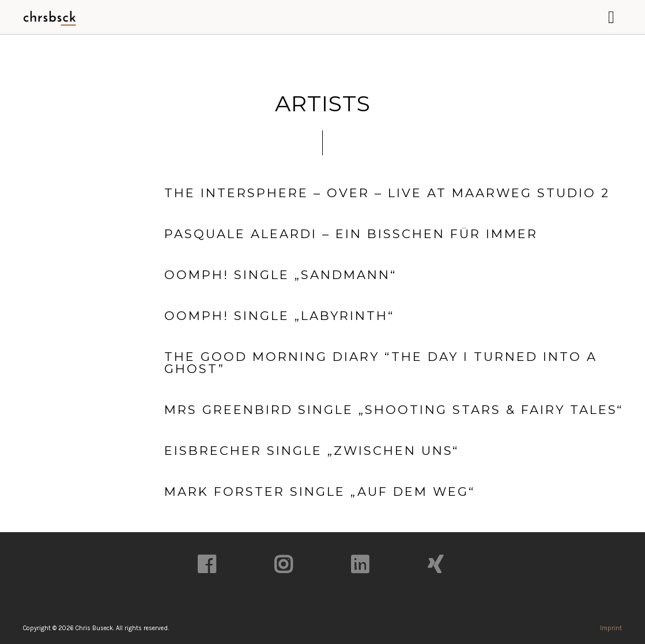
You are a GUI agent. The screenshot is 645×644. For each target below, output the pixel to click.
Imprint (611, 628)
